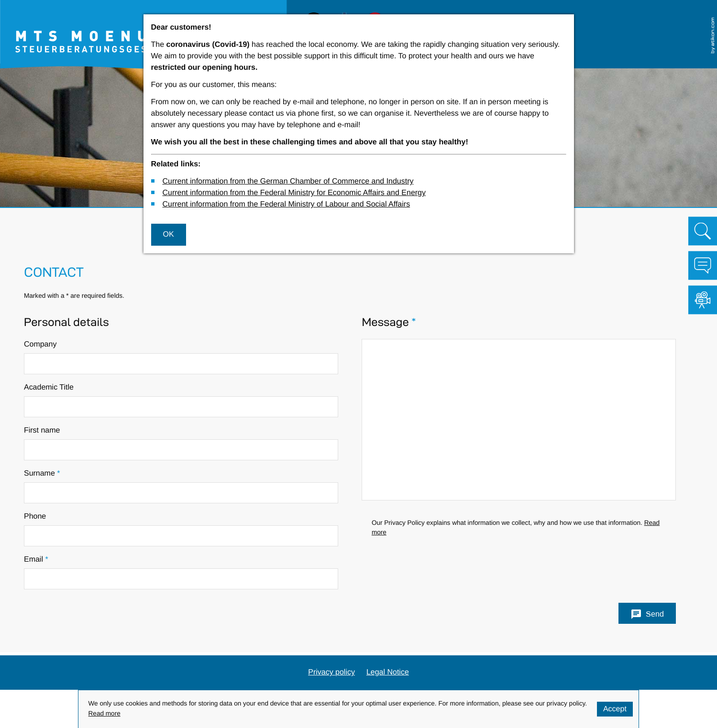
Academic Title (49, 387)
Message (389, 322)
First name (42, 430)
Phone (35, 516)
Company (40, 344)
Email (36, 560)
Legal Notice (388, 672)
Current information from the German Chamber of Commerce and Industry (288, 181)
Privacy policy (331, 672)
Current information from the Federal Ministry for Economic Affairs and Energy (294, 193)
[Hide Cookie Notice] (615, 709)
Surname (42, 473)
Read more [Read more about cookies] (105, 714)
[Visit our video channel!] (703, 300)
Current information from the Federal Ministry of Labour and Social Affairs (286, 204)
